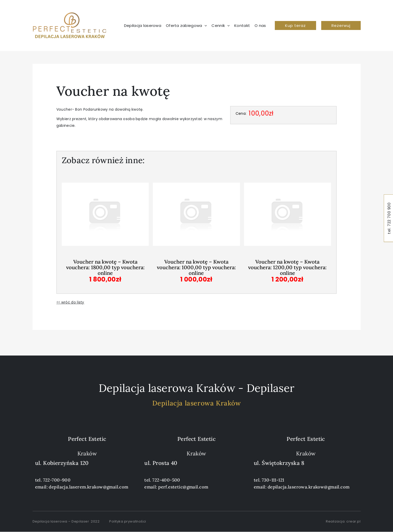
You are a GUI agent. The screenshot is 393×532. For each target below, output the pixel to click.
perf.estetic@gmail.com (183, 487)
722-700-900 (57, 480)
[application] (204, 26)
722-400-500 (166, 480)
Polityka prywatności (128, 521)
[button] (188, 26)
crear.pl (353, 521)
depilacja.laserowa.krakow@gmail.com (309, 487)
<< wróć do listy (71, 302)
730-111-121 (273, 480)
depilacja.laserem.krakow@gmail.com (88, 487)
